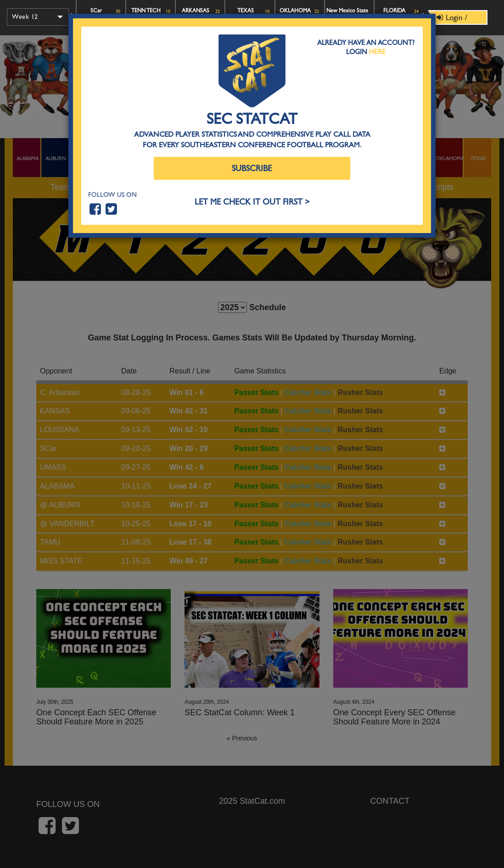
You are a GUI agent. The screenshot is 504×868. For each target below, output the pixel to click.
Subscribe (252, 169)
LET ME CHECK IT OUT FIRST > (252, 202)
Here (377, 52)
